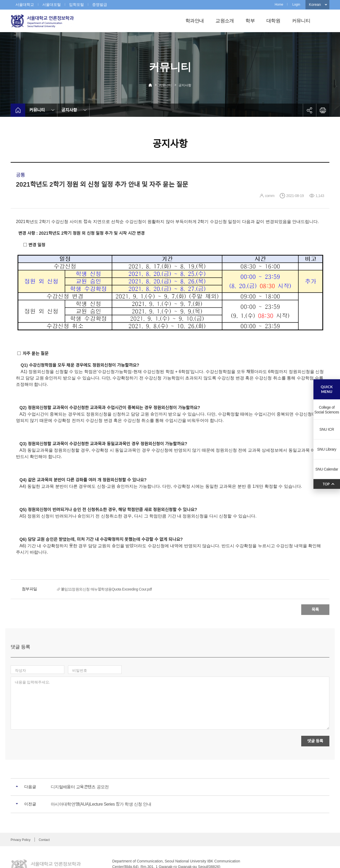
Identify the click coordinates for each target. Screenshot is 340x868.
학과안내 (195, 21)
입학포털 (76, 5)
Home (279, 5)
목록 (315, 610)
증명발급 (100, 5)
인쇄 (323, 110)
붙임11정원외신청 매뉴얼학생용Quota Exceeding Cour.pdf (106, 589)
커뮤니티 (301, 21)
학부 (250, 21)
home (18, 110)
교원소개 (225, 21)
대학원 (273, 21)
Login (296, 5)
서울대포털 (52, 5)
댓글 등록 (315, 718)
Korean (315, 5)
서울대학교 (25, 5)
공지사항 (185, 85)
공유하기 (309, 110)
